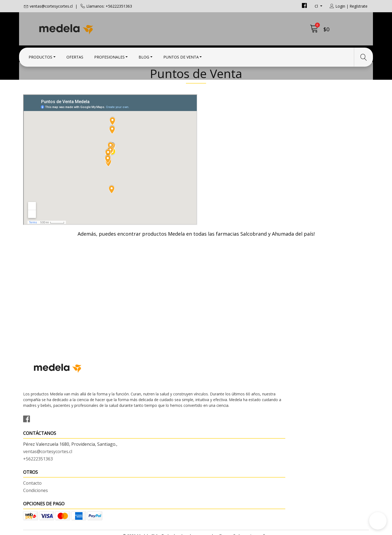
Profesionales (109, 55)
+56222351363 (126, 440)
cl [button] (317, 6)
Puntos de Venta (181, 55)
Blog (144, 55)
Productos (40, 55)
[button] (378, 521)
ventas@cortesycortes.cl (51, 6)
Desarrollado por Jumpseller (244, 529)
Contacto (209, 419)
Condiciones (212, 426)
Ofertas (75, 55)
